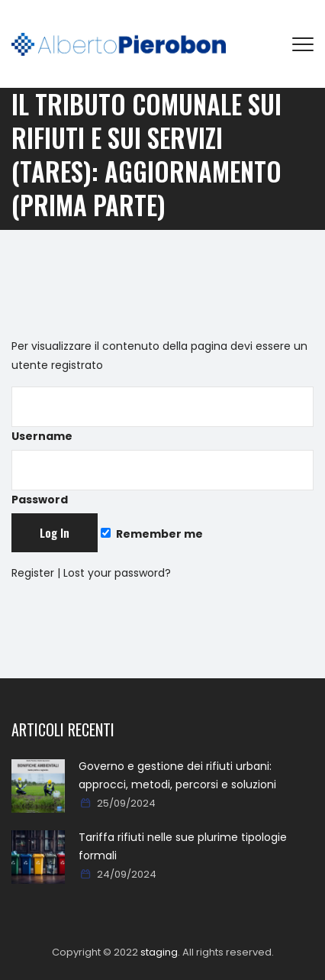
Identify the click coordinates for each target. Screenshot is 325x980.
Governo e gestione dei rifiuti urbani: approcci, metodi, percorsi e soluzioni (177, 775)
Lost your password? (117, 573)
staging (159, 952)
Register (33, 573)
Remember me (152, 534)
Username (162, 415)
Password (162, 479)
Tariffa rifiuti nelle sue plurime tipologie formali (183, 846)
